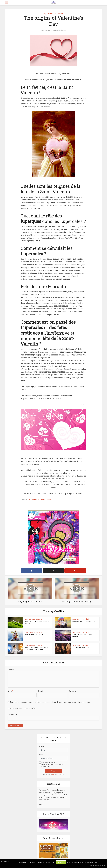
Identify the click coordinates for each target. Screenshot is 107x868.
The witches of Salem (81, 648)
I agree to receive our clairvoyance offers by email (52, 765)
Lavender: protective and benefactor (82, 635)
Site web (72, 691)
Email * (42, 755)
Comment (12, 669)
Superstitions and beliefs (54, 13)
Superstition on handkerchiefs (84, 621)
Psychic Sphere (61, 30)
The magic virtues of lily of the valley (37, 622)
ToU (57, 762)
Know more (5, 862)
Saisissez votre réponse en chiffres (22, 708)
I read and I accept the (50, 762)
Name (41, 746)
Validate (53, 771)
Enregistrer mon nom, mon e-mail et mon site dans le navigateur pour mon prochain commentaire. (51, 702)
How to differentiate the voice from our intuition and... (37, 649)
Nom (10, 691)
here (53, 775)
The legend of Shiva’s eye (35, 634)
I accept (61, 862)
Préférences (93, 862)
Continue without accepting (97, 865)
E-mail (41, 691)
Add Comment (46, 30)
